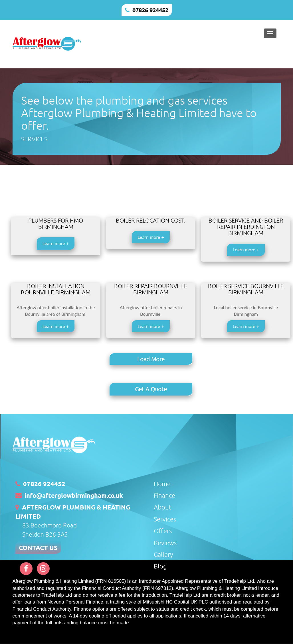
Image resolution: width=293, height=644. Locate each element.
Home (162, 482)
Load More (151, 359)
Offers (163, 530)
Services (165, 518)
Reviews (165, 541)
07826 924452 (150, 10)
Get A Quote (151, 389)
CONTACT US (38, 547)
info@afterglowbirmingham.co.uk (74, 495)
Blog (160, 565)
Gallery (163, 553)
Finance (164, 494)
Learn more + (56, 243)
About (163, 506)
